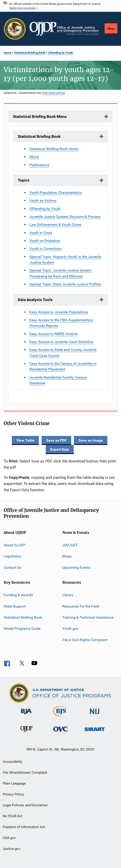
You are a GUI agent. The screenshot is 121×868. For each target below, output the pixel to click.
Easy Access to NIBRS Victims (53, 334)
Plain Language (14, 783)
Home (8, 53)
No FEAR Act (13, 816)
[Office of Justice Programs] (15, 29)
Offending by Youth (60, 53)
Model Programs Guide (22, 629)
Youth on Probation (45, 241)
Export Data (60, 449)
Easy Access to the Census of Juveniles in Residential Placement (63, 366)
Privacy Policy (13, 794)
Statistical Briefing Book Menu (40, 117)
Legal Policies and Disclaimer (25, 805)
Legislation (13, 556)
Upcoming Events (76, 568)
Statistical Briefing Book (30, 53)
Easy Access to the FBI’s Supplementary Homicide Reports (61, 323)
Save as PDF (56, 440)
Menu (111, 29)
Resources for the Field (81, 606)
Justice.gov (11, 849)
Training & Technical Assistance (88, 617)
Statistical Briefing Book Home (54, 149)
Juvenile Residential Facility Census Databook (58, 380)
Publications (39, 165)
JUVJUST (70, 545)
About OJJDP (15, 545)
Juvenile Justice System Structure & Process (65, 217)
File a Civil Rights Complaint (85, 640)
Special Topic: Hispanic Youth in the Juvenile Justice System (65, 260)
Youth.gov (70, 629)
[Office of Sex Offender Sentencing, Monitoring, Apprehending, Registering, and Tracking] (95, 732)
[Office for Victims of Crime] (60, 732)
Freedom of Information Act (24, 827)
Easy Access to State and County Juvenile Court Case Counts (63, 353)
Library (68, 595)
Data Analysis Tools (35, 300)
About (34, 157)
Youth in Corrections (45, 249)
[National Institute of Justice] (95, 715)
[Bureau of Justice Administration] (26, 715)
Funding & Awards (18, 595)
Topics (24, 180)
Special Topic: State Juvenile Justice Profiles (65, 284)
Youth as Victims (43, 201)
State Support (15, 606)
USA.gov (9, 838)
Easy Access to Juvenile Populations (59, 312)
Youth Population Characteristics (56, 193)
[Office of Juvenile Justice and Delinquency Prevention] (26, 733)
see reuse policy (53, 93)
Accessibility (13, 762)
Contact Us (12, 568)
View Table (25, 440)
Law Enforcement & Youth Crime (55, 225)
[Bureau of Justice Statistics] (60, 717)
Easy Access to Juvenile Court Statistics (61, 342)
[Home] (64, 29)
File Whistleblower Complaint (25, 773)
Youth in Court (41, 233)
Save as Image (91, 440)
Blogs (67, 556)
